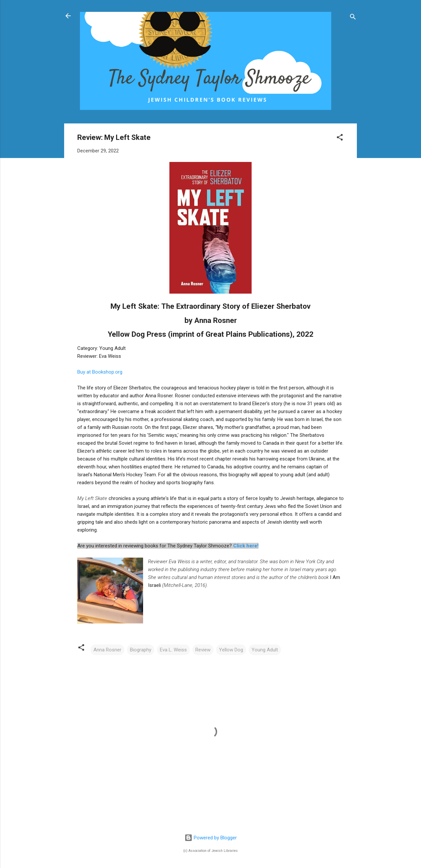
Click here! (246, 546)
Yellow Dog (231, 650)
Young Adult (265, 650)
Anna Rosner (107, 650)
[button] (340, 138)
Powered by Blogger (211, 838)
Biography (141, 650)
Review (203, 650)
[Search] (353, 18)
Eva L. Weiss (173, 650)
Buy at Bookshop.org (100, 372)
